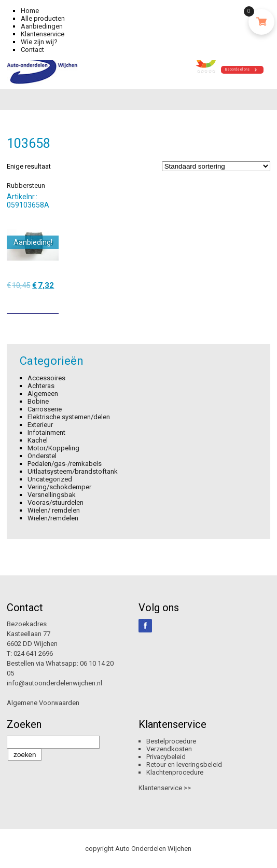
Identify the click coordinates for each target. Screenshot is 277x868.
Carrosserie (45, 409)
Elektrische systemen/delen (69, 417)
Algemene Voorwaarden (43, 703)
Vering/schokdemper (59, 487)
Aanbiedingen (42, 26)
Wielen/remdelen (53, 518)
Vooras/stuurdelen (56, 502)
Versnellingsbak (52, 495)
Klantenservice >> (165, 788)
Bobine (38, 401)
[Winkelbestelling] (216, 166)
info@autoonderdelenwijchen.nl (54, 683)
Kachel (38, 440)
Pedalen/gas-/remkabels (65, 464)
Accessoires (46, 378)
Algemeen (43, 394)
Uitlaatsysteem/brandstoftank (73, 471)
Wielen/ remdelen (54, 510)
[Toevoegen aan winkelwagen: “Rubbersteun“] (52, 302)
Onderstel (42, 456)
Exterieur (40, 425)
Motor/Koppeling (53, 448)
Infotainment (46, 432)
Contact (32, 50)
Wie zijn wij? (39, 42)
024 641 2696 (33, 653)
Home (30, 11)
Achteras (41, 386)
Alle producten (43, 18)
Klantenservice (43, 34)
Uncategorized (50, 479)
